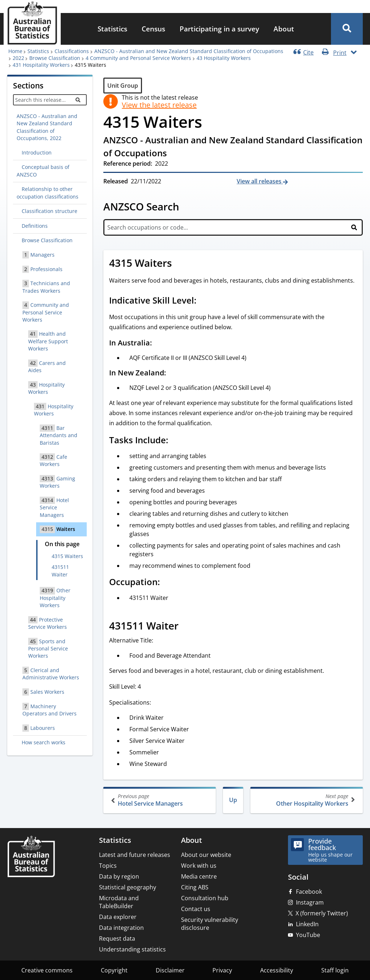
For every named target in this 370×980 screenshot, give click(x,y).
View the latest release (159, 105)
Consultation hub (205, 898)
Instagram (310, 902)
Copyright (114, 970)
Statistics (112, 29)
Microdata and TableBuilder (119, 902)
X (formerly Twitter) (322, 913)
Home (15, 51)
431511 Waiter (60, 570)
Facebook (309, 892)
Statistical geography (128, 887)
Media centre (199, 876)
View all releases (260, 181)
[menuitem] (112, 29)
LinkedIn (307, 924)
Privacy (222, 970)
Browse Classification (55, 58)
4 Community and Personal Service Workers (138, 58)
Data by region (119, 876)
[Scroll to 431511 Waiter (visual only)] (186, 627)
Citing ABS (195, 887)
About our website (206, 855)
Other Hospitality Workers (306, 800)
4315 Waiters (67, 556)
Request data (117, 938)
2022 (18, 58)
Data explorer (118, 917)
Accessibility (277, 970)
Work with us (199, 866)
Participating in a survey (219, 29)
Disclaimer (170, 970)
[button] (347, 29)
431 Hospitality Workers (41, 65)
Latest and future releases (135, 855)
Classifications (72, 51)
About (284, 29)
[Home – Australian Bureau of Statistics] (31, 857)
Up (233, 800)
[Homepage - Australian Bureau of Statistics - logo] (32, 23)
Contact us (196, 909)
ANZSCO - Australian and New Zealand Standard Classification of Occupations (189, 51)
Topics (108, 866)
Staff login (335, 970)
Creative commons (47, 970)
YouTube (308, 935)
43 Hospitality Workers (224, 58)
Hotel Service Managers (160, 800)
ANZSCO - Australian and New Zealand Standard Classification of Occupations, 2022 (47, 127)
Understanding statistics (132, 949)
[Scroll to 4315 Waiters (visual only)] (180, 264)
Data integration (121, 928)
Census (153, 29)
